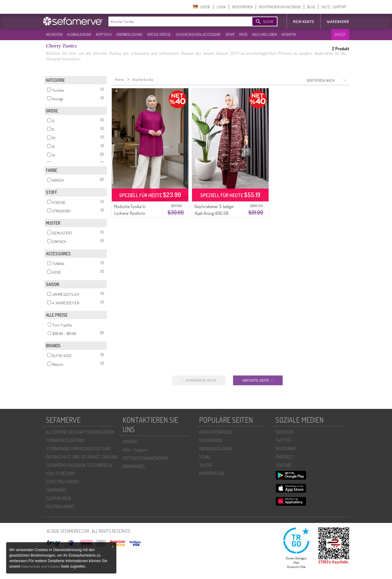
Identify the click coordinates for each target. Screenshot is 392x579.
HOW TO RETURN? (61, 473)
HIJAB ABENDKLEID (215, 432)
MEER (243, 34)
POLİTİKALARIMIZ (60, 507)
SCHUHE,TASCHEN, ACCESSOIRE (198, 34)
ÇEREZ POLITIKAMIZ (62, 482)
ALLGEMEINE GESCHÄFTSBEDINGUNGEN (80, 432)
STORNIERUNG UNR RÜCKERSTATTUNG (78, 449)
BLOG (311, 7)
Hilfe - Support (135, 450)
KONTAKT (130, 442)
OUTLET (340, 34)
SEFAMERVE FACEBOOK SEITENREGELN (79, 465)
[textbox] (175, 21)
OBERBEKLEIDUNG (129, 34)
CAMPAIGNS (56, 490)
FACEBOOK (285, 432)
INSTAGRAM (286, 449)
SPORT (230, 34)
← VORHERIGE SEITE (199, 380)
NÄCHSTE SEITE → (258, 380)
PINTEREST (285, 457)
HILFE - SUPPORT (334, 7)
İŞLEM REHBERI (58, 498)
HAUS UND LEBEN (264, 34)
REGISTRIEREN (242, 7)
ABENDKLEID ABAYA (216, 449)
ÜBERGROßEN (211, 440)
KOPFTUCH (104, 34)
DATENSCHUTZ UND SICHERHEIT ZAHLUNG (82, 457)
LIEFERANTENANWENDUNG (145, 458)
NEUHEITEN (54, 34)
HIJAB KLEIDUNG (79, 34)
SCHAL (205, 457)
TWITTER (283, 440)
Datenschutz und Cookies (41, 566)
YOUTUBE (284, 465)
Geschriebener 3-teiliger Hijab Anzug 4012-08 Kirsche (214, 213)
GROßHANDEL (134, 466)
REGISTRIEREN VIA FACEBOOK (280, 7)
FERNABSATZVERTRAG (65, 440)
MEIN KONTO (304, 22)
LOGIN (221, 7)
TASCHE (206, 465)
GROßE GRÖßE (159, 34)
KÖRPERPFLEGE (212, 473)
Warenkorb (338, 22)
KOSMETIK (289, 34)
